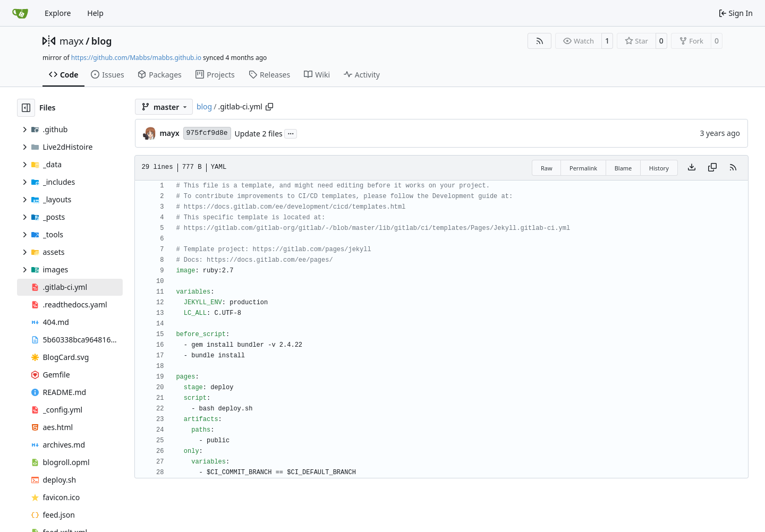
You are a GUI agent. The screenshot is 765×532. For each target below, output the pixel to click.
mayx (72, 41)
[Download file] (692, 168)
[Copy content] (712, 168)
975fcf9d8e (207, 133)
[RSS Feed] (540, 41)
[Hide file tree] (26, 108)
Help (95, 13)
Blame (623, 168)
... (291, 133)
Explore (58, 13)
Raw (547, 168)
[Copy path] (269, 107)
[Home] (20, 13)
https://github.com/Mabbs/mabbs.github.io (136, 58)
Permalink (583, 168)
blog (102, 41)
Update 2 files (259, 134)
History (659, 168)
